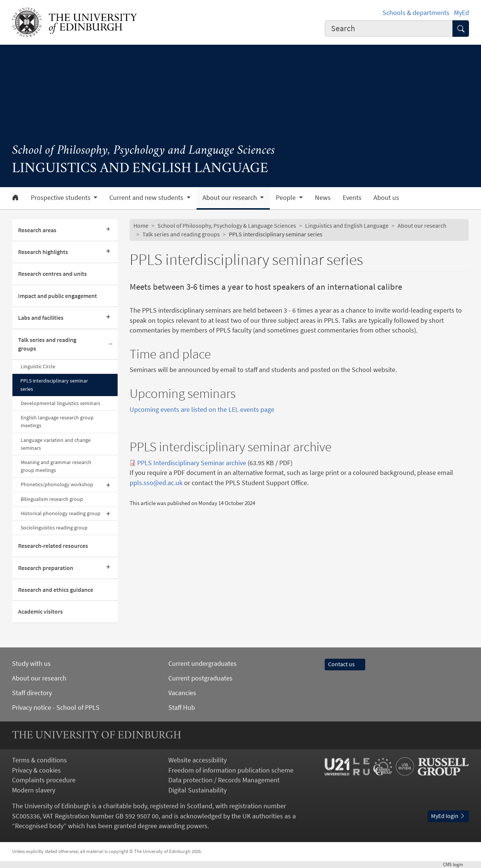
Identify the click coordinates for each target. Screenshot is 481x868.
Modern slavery (34, 790)
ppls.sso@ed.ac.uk (156, 483)
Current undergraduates (203, 664)
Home (141, 226)
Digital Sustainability (197, 790)
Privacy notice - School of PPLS (56, 708)
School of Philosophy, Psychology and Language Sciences (144, 151)
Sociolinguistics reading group (54, 528)
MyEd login (448, 816)
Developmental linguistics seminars (61, 403)
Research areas (37, 230)
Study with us (31, 664)
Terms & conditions (39, 760)
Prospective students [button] (61, 198)
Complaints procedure (44, 780)
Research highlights (43, 252)
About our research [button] (231, 198)
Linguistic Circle (38, 366)
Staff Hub (182, 708)
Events (352, 198)
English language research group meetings (57, 421)
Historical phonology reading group (61, 513)
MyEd (461, 13)
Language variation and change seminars (56, 444)
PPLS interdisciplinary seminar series (54, 385)
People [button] (287, 198)
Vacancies (182, 693)
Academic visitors (40, 612)
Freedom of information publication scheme (231, 770)
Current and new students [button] (147, 198)
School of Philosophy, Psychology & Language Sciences (227, 226)
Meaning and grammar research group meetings (56, 466)
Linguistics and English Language (347, 226)
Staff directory (32, 693)
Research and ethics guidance (56, 590)
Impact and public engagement (57, 296)
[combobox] (389, 29)
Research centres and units (52, 274)
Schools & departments (416, 13)
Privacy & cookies (36, 770)
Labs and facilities (41, 318)
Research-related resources (53, 546)
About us (386, 198)
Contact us (345, 664)
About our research (422, 226)
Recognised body (39, 826)
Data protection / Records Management (224, 780)
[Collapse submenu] (111, 345)
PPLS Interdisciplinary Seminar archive (192, 463)
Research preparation (46, 568)
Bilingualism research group (52, 499)
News (323, 198)
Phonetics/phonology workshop (57, 484)
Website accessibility (197, 760)
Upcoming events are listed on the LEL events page (202, 410)
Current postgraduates (200, 678)
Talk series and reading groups (47, 344)
